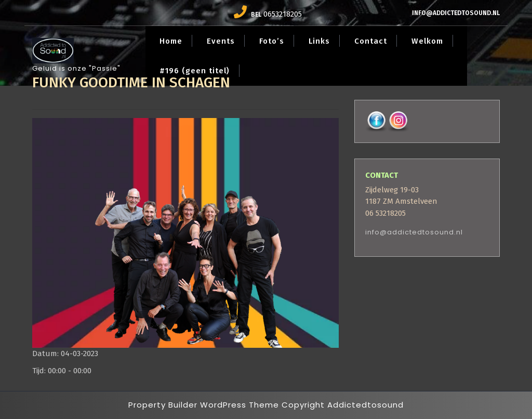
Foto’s (272, 41)
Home (171, 41)
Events (221, 41)
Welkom (427, 41)
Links (319, 41)
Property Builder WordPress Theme (204, 405)
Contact (371, 41)
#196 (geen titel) (195, 71)
